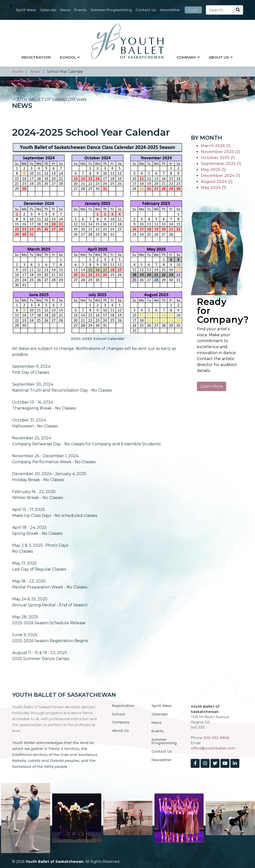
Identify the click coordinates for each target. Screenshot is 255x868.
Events (80, 10)
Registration (36, 57)
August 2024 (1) (217, 182)
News (65, 10)
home (18, 72)
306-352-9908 (216, 738)
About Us (219, 57)
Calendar (48, 10)
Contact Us (146, 10)
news (35, 72)
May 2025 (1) (213, 170)
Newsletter (170, 10)
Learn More (212, 386)
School (68, 57)
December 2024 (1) (220, 176)
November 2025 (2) (220, 152)
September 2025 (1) (221, 164)
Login (194, 10)
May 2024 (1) (214, 187)
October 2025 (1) (218, 158)
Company (186, 57)
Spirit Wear (26, 10)
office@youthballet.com (213, 748)
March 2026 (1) (216, 146)
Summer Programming (111, 10)
